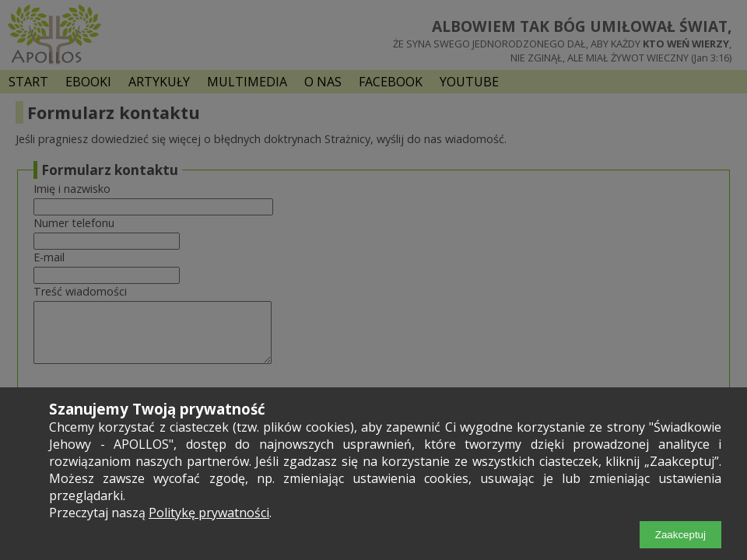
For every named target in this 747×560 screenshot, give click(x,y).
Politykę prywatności (209, 513)
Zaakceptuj (680, 535)
